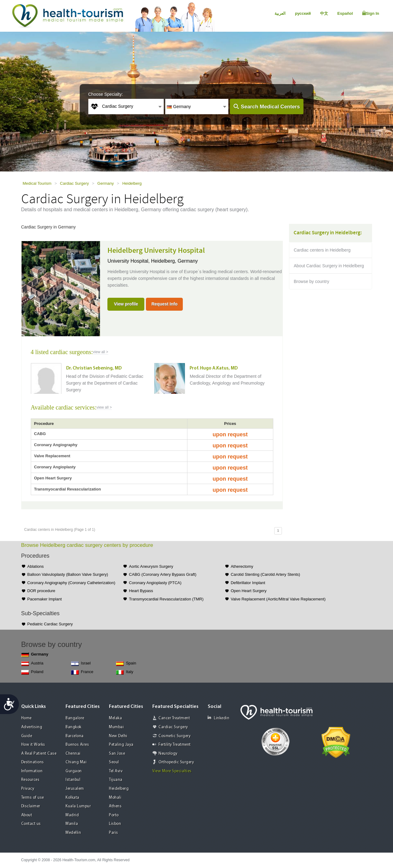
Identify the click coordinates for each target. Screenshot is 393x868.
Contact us (31, 824)
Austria (32, 663)
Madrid (72, 815)
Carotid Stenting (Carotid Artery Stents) (265, 574)
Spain (126, 663)
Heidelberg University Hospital (156, 251)
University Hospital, (129, 261)
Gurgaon (74, 771)
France (82, 672)
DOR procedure (41, 591)
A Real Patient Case (39, 754)
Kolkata (72, 798)
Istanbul (73, 780)
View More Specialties (172, 771)
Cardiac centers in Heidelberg (322, 250)
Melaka (115, 718)
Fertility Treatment (175, 745)
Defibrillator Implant (248, 583)
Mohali (115, 798)
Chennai (73, 754)
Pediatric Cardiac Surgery (50, 624)
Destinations (33, 762)
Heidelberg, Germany (174, 261)
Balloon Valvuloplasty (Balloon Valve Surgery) (68, 574)
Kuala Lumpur (78, 806)
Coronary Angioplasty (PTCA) (155, 583)
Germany (105, 183)
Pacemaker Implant (45, 599)
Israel (81, 663)
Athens (115, 806)
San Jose (117, 754)
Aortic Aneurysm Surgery (151, 566)
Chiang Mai (76, 762)
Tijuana (116, 780)
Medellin (73, 833)
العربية (280, 13)
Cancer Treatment (174, 718)
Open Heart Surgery (249, 591)
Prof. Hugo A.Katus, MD (214, 368)
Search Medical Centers (271, 107)
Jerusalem (75, 789)
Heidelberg (132, 183)
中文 (324, 13)
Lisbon (115, 824)
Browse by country (312, 281)
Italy (125, 672)
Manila (72, 824)
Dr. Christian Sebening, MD (94, 368)
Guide (27, 736)
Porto (114, 815)
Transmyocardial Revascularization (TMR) (166, 599)
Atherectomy (242, 566)
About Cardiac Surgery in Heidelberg (329, 266)
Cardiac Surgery (74, 183)
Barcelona (75, 736)
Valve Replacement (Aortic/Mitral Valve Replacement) (278, 599)
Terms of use (33, 798)
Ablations (36, 566)
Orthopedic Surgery (176, 762)
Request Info (164, 304)
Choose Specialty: (106, 94)
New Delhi (118, 736)
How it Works (33, 745)
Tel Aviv (116, 771)
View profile (126, 304)
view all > (101, 352)
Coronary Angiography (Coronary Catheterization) (71, 583)
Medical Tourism (37, 183)
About (27, 815)
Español (345, 13)
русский (303, 13)
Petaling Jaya (121, 745)
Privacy (28, 789)
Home (26, 718)
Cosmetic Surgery (174, 736)
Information (32, 771)
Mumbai (116, 727)
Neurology (168, 754)
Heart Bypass (141, 591)
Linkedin (219, 718)
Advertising (32, 727)
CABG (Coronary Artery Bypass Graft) (163, 574)
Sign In (371, 13)
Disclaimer (31, 806)
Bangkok (74, 727)
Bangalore (75, 718)
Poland (32, 672)
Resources (30, 780)
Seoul (114, 762)
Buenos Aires (77, 745)
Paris (114, 833)
